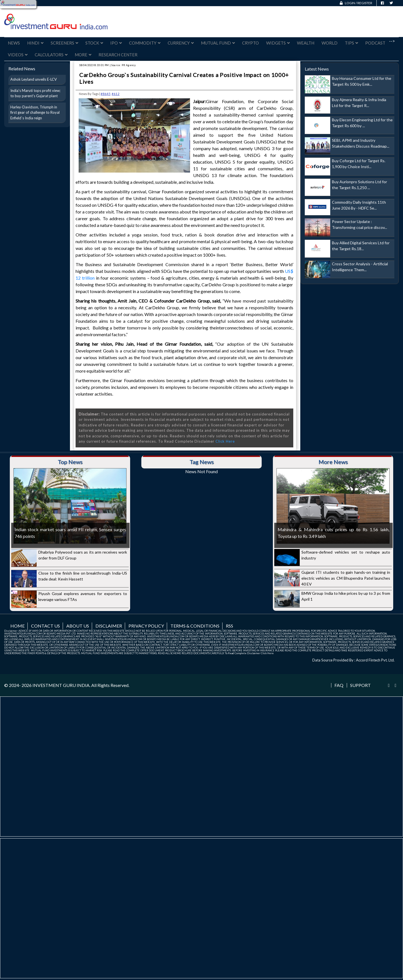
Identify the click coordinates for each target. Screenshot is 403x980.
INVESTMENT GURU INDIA (61, 685)
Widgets (278, 43)
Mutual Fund (218, 43)
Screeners (64, 43)
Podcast (375, 43)
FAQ (339, 685)
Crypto (250, 43)
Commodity (145, 43)
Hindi (35, 43)
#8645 (106, 94)
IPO (116, 43)
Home (17, 626)
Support (360, 685)
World (330, 43)
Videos (18, 55)
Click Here (225, 441)
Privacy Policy (146, 626)
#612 (116, 94)
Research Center (118, 55)
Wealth (306, 43)
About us (78, 626)
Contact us (45, 626)
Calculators (51, 55)
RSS (229, 626)
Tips (351, 43)
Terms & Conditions (195, 626)
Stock (94, 43)
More (83, 55)
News (14, 43)
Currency (181, 43)
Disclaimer (109, 626)
